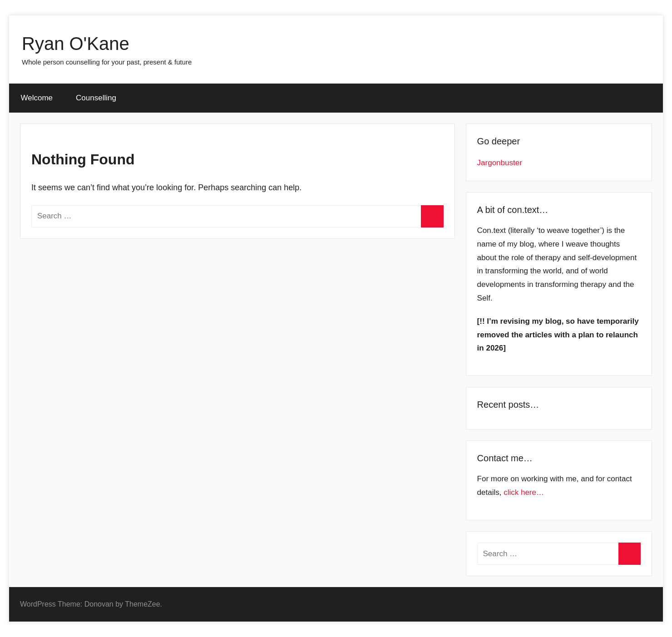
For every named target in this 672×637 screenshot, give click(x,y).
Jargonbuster (500, 163)
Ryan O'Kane (76, 44)
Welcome (37, 98)
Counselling (96, 98)
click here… (524, 492)
